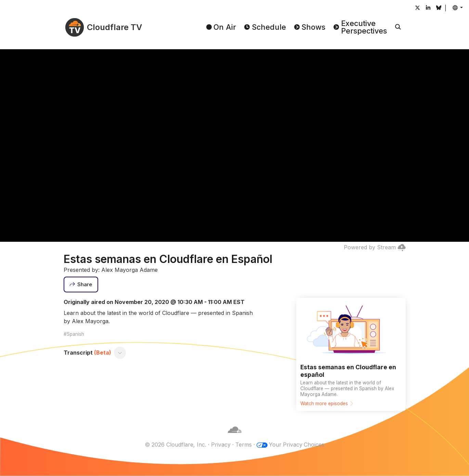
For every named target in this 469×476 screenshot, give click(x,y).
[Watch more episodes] (351, 354)
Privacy (220, 445)
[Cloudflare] (235, 436)
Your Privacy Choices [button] (297, 445)
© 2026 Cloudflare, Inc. (175, 445)
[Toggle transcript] (120, 353)
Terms (243, 445)
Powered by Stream (375, 247)
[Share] (81, 285)
